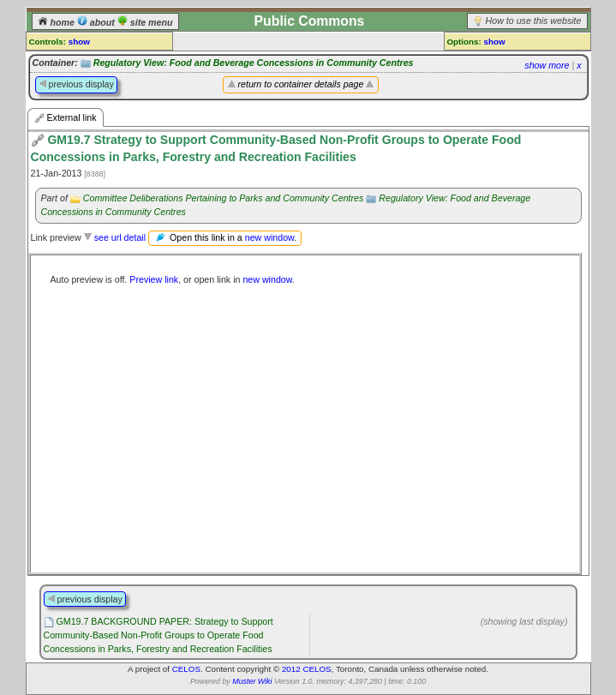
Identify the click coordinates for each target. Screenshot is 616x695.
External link (66, 118)
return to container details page (301, 84)
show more (547, 65)
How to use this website (534, 21)
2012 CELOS (307, 669)
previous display (76, 84)
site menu (145, 22)
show (79, 42)
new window (269, 237)
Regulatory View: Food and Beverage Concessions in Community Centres (254, 63)
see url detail (120, 237)
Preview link (154, 279)
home (57, 22)
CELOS (186, 669)
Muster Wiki (252, 681)
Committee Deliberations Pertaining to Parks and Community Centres (224, 198)
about (97, 22)
